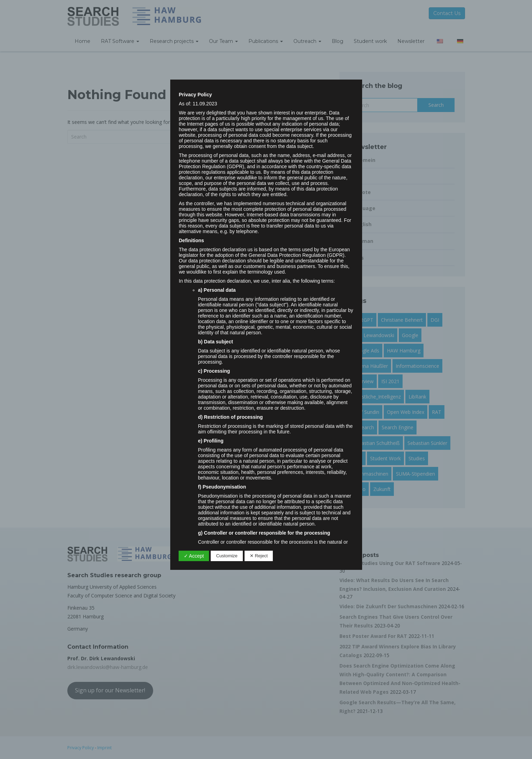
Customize (227, 556)
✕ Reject (259, 556)
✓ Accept (194, 556)
